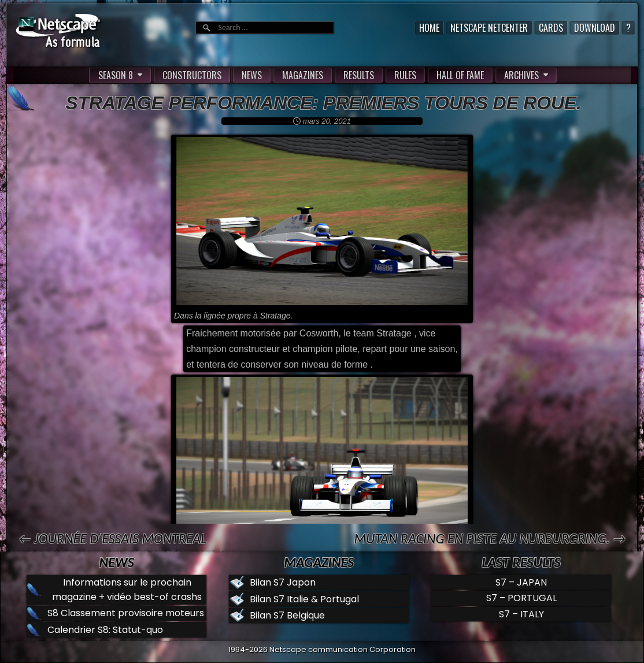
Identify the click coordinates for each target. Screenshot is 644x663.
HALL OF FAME (460, 75)
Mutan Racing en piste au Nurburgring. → (489, 538)
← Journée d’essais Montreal (112, 538)
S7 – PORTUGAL (521, 598)
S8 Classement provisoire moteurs (126, 613)
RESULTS (359, 75)
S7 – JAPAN (521, 582)
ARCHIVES (521, 75)
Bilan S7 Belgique (287, 615)
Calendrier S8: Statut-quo (105, 630)
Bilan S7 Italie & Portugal (304, 599)
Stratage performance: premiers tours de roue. (323, 103)
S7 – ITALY (521, 614)
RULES (405, 75)
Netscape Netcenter (489, 28)
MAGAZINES (303, 75)
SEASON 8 (116, 75)
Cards (551, 28)
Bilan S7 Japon (283, 582)
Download (595, 28)
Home (429, 28)
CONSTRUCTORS (192, 75)
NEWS (252, 75)
